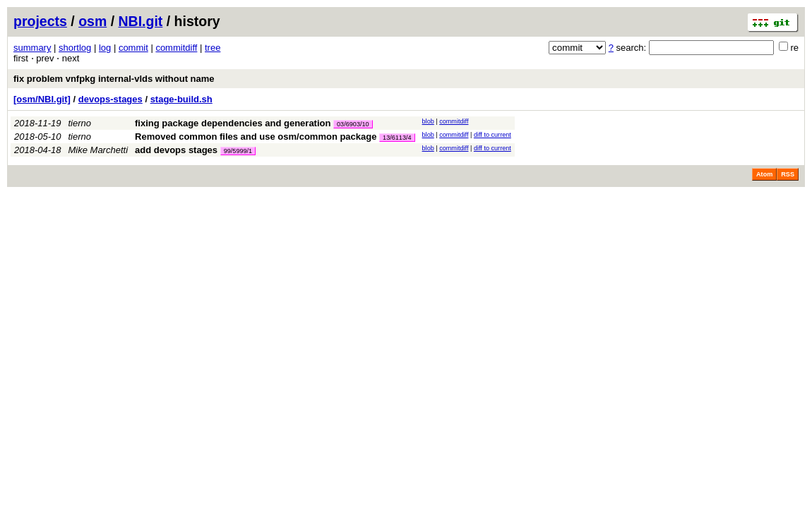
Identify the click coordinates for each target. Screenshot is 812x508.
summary (32, 48)
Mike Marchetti (98, 150)
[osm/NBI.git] (42, 99)
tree (213, 48)
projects (40, 21)
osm (92, 21)
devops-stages (111, 99)
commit (133, 48)
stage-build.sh (181, 99)
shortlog (75, 48)
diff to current (492, 135)
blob (428, 121)
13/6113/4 (397, 138)
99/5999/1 (238, 151)
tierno (80, 123)
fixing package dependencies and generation (233, 123)
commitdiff (176, 48)
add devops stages (176, 150)
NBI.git (141, 21)
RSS (788, 174)
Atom (764, 174)
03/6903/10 (353, 124)
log (105, 48)
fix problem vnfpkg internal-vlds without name (114, 79)
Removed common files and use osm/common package (256, 137)
